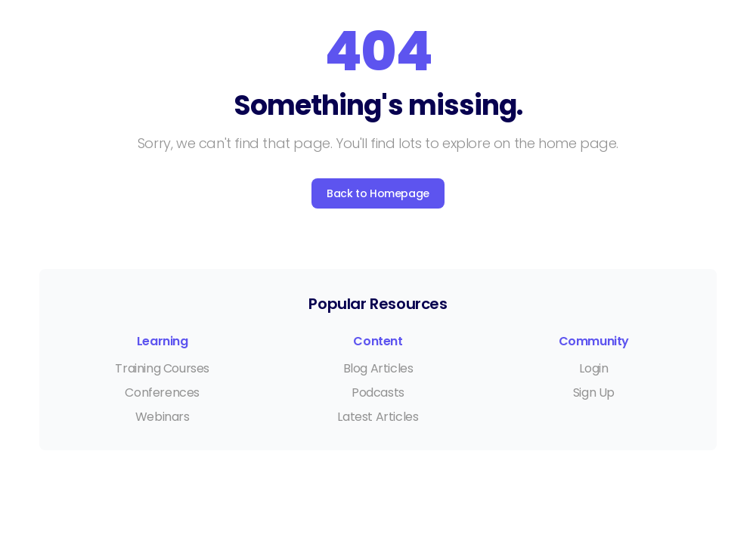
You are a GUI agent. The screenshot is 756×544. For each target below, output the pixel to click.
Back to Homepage (378, 193)
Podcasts (378, 393)
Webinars (163, 417)
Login (593, 368)
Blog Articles (378, 368)
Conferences (162, 393)
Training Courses (162, 368)
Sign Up (594, 393)
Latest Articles (378, 417)
